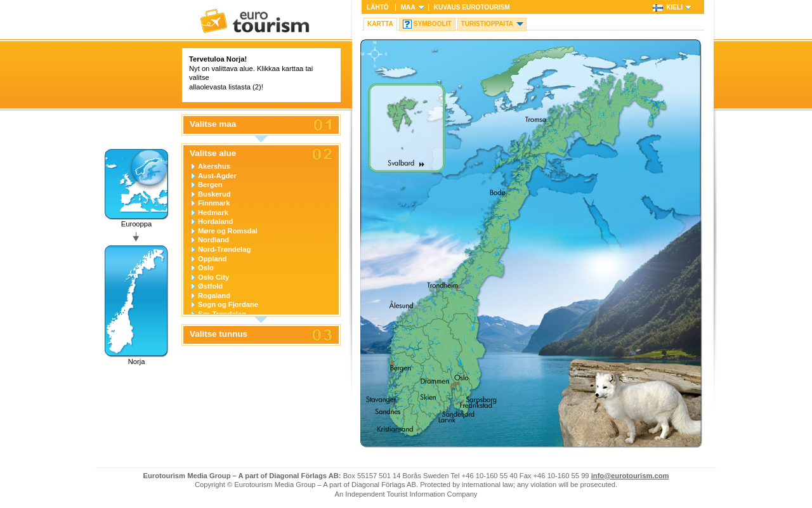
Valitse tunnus (219, 334)
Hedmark (213, 212)
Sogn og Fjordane (228, 304)
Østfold (210, 286)
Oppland (212, 259)
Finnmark (214, 203)
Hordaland (215, 221)
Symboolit (433, 24)
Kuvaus (472, 7)
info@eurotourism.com (630, 476)
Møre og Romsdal (228, 231)
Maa (408, 7)
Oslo (206, 268)
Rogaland (214, 296)
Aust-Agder (217, 176)
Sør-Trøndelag (222, 314)
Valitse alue (213, 153)
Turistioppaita (488, 24)
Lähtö (378, 7)
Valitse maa (213, 124)
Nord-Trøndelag (224, 249)
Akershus (214, 166)
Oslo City (213, 277)
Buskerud (214, 194)
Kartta (380, 24)
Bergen (210, 185)
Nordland (213, 240)
